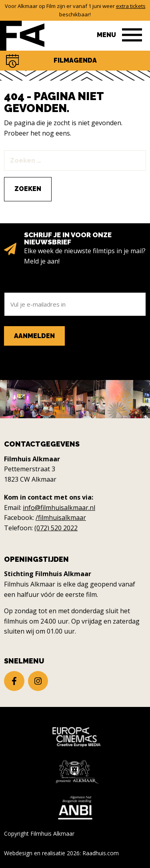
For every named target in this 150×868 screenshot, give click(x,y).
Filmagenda (75, 60)
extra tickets (131, 6)
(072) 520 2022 (56, 528)
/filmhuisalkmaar (61, 518)
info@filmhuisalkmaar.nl (59, 508)
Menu (106, 35)
